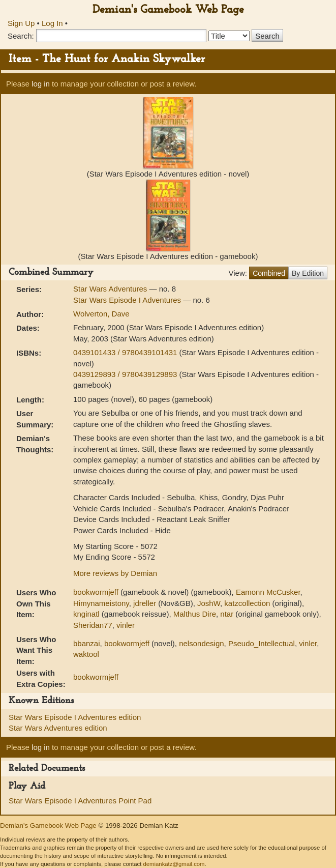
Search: (21, 36)
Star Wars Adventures (111, 289)
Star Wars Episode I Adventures (128, 300)
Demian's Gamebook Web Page (168, 10)
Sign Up (21, 23)
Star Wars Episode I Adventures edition (75, 717)
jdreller (145, 603)
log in (41, 84)
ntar (227, 614)
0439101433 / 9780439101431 (126, 352)
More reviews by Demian (115, 573)
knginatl (86, 614)
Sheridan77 (93, 625)
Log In (52, 23)
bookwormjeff (96, 592)
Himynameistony (101, 603)
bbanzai (87, 643)
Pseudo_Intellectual (262, 643)
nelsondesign (201, 643)
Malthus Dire (195, 614)
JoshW (209, 603)
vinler (126, 625)
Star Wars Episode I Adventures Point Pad (80, 801)
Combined (269, 273)
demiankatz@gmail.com (174, 864)
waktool (86, 654)
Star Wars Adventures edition (58, 728)
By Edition (308, 273)
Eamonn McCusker (268, 592)
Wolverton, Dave (101, 314)
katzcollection (247, 603)
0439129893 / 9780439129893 (126, 374)
